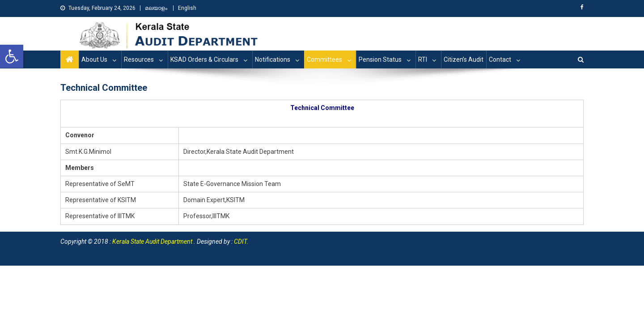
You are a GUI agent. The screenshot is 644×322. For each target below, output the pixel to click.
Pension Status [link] (380, 59)
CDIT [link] (240, 241)
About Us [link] (94, 59)
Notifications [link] (273, 59)
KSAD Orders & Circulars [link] (204, 59)
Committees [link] (324, 59)
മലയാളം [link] (156, 8)
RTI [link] (423, 59)
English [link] (187, 8)
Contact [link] (500, 59)
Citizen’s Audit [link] (464, 59)
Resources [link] (139, 59)
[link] (12, 56)
